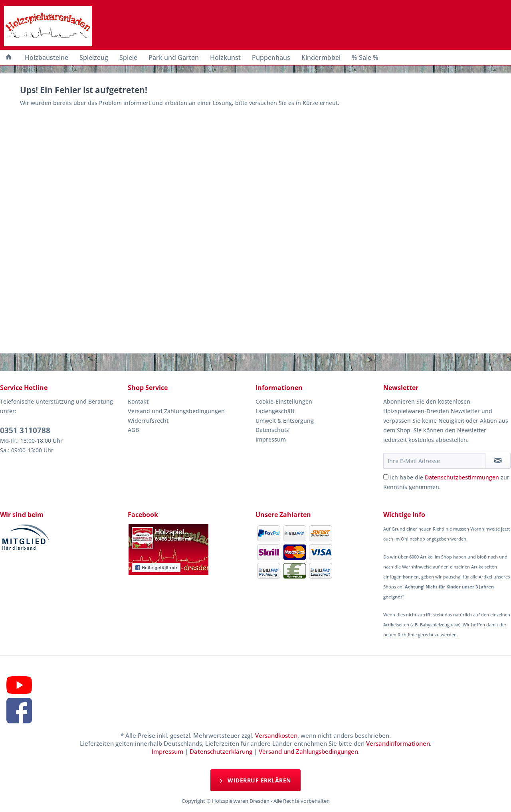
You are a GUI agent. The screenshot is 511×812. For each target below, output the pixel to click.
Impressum (271, 439)
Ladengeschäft (275, 411)
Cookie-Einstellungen (284, 401)
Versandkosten (276, 735)
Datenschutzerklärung (221, 751)
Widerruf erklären (255, 780)
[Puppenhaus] (271, 57)
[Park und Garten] (174, 57)
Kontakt (138, 401)
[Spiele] (128, 57)
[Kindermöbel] (321, 57)
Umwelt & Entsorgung (285, 421)
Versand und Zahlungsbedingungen (176, 411)
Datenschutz (272, 430)
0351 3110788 (25, 430)
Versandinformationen (398, 743)
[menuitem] (9, 57)
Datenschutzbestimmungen (462, 477)
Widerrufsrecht (148, 421)
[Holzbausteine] (47, 57)
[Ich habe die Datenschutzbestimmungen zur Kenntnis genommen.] (386, 477)
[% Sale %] (365, 57)
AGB (133, 430)
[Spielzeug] (94, 57)
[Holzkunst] (225, 57)
